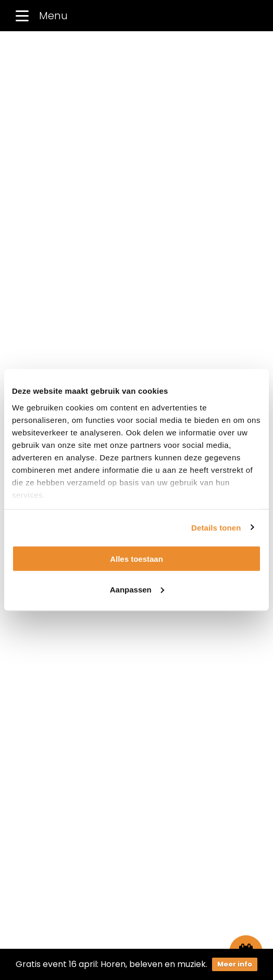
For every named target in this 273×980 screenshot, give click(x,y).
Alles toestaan (136, 559)
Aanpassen (137, 589)
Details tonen (216, 527)
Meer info (235, 964)
